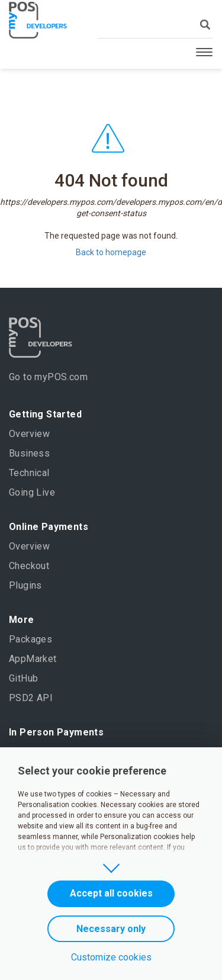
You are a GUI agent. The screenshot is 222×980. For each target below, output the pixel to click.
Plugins (25, 585)
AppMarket (33, 659)
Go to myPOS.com (48, 377)
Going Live (32, 492)
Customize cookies (111, 957)
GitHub (23, 678)
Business (29, 453)
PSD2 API (31, 698)
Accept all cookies (111, 893)
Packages (30, 639)
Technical (29, 473)
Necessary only (111, 929)
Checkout (29, 566)
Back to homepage (111, 252)
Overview (29, 434)
